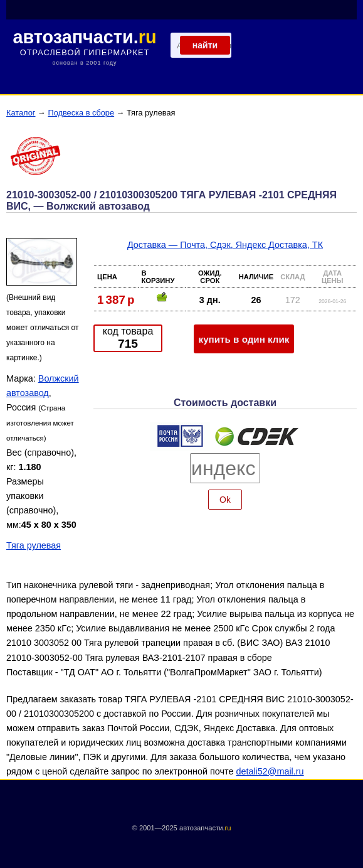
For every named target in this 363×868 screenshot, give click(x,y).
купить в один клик (244, 339)
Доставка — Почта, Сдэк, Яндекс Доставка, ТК (225, 245)
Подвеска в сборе (81, 113)
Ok (225, 500)
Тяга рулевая (34, 545)
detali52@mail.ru (270, 771)
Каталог (21, 113)
